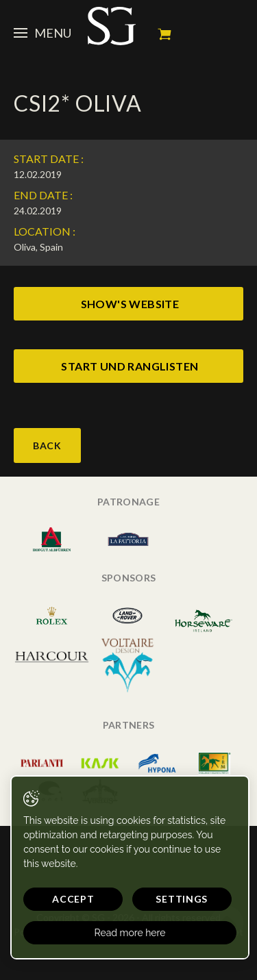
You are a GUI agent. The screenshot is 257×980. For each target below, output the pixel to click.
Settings (182, 899)
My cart (164, 34)
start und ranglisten (130, 366)
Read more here (130, 933)
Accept (73, 899)
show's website (130, 304)
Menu (42, 33)
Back (47, 445)
